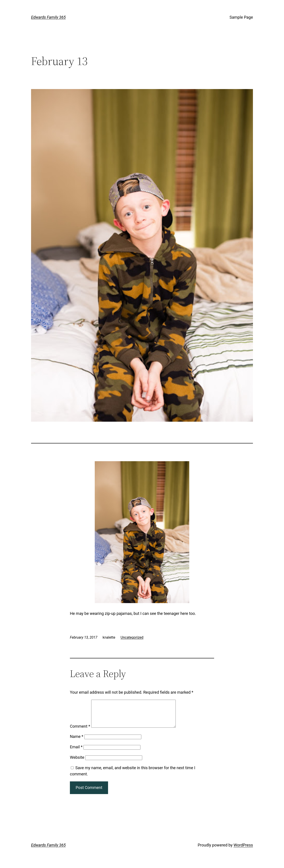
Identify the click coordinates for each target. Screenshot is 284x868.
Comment (80, 732)
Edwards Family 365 (48, 17)
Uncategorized (132, 637)
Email (76, 752)
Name (77, 742)
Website (77, 763)
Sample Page (241, 17)
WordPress (243, 850)
